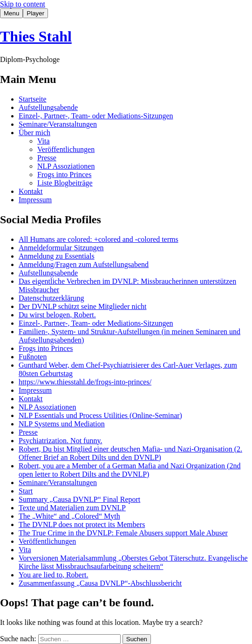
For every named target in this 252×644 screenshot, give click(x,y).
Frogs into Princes (64, 175)
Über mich (34, 133)
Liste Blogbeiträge (65, 183)
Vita (44, 141)
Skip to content (23, 4)
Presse (47, 158)
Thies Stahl (36, 36)
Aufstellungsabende (48, 107)
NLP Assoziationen (66, 166)
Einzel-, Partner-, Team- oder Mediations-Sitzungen (96, 116)
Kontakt (31, 191)
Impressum (35, 200)
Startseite (33, 99)
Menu (11, 13)
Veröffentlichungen (66, 149)
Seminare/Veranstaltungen (58, 124)
